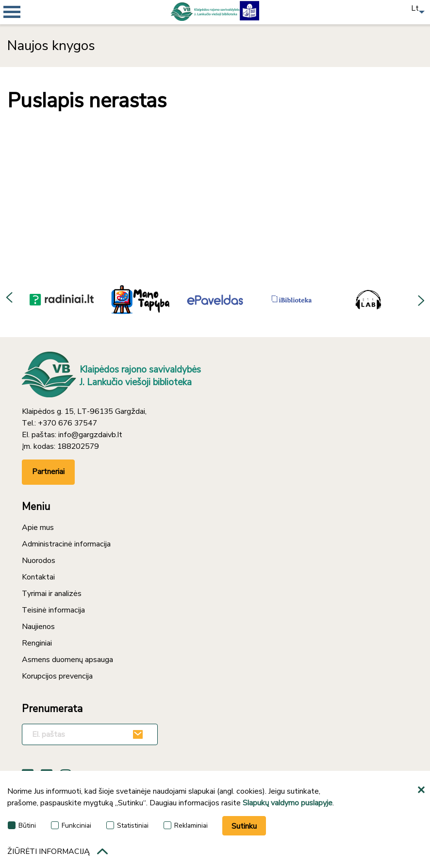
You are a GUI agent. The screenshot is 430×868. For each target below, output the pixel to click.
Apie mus (38, 528)
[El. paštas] (90, 734)
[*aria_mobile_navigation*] (29, 29)
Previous (10, 299)
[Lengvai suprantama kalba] (249, 10)
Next (420, 299)
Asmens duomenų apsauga (67, 660)
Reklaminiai (186, 825)
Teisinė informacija (53, 610)
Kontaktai (38, 577)
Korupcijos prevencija (57, 676)
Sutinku (244, 826)
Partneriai (48, 472)
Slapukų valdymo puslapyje (288, 803)
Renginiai (37, 643)
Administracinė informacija (66, 544)
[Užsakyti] (139, 734)
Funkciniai (71, 825)
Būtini (22, 825)
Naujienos (38, 627)
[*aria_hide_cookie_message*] (423, 790)
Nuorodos (39, 561)
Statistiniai (127, 825)
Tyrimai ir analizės (52, 594)
